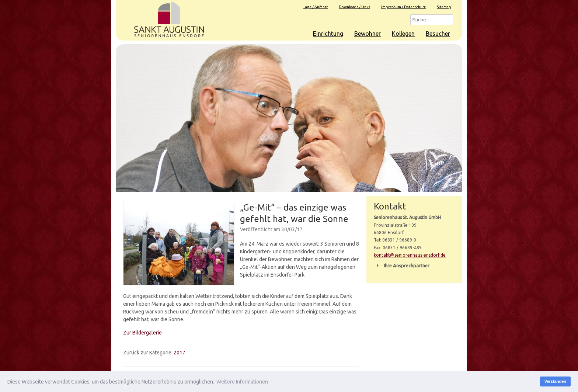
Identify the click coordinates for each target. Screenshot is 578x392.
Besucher (438, 34)
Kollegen (403, 34)
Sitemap (444, 7)
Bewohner (368, 34)
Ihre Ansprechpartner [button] (402, 266)
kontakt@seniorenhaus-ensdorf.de (410, 255)
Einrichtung (328, 34)
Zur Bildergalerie (142, 333)
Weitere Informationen (242, 382)
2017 (180, 353)
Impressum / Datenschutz (403, 7)
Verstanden (555, 381)
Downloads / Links (354, 7)
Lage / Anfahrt (316, 7)
